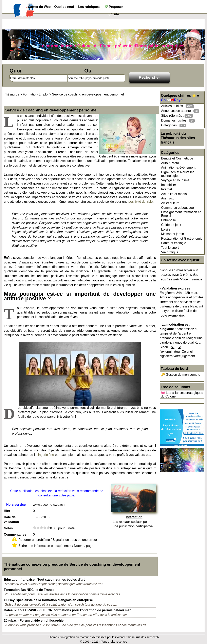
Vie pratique (170, 252)
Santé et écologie (174, 243)
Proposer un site (114, 8)
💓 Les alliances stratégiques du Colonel (182, 395)
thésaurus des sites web (143, 637)
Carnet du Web (39, 7)
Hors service (16, 505)
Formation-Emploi (36, 94)
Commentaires (15, 534)
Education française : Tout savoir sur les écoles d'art (44, 579)
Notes (8, 528)
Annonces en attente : (180, 111)
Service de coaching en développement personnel (88, 94)
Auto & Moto (170, 163)
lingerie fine (46, 455)
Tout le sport (170, 248)
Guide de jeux (171, 225)
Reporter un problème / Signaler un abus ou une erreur (58, 540)
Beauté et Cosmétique (177, 158)
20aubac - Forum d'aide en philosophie (34, 620)
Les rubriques (89, 7)
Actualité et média (174, 194)
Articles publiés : (177, 106)
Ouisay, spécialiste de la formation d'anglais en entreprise (48, 600)
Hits (7, 511)
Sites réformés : (177, 116)
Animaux (167, 198)
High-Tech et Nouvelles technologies (178, 174)
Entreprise (168, 220)
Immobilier (169, 185)
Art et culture (170, 203)
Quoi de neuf (64, 7)
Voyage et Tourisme (175, 180)
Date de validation (11, 520)
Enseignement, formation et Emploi (181, 214)
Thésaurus (12, 94)
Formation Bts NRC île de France (29, 590)
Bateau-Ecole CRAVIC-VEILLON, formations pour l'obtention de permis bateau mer (67, 610)
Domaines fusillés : (178, 121)
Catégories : (174, 125)
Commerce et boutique (177, 208)
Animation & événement (178, 167)
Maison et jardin (173, 234)
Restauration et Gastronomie (182, 239)
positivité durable (140, 202)
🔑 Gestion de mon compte (181, 375)
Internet (167, 189)
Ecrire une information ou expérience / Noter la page (56, 546)
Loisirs (166, 229)
